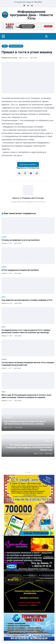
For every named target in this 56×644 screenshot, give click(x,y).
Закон (4, 237)
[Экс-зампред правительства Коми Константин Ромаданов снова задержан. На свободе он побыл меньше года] (28, 445)
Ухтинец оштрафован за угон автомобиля (21, 240)
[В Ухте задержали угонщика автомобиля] (28, 256)
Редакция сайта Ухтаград (9, 58)
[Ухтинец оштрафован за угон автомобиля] (28, 226)
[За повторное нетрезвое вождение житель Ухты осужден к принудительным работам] (28, 348)
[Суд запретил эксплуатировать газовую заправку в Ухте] (28, 286)
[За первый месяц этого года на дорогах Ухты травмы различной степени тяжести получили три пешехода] (28, 316)
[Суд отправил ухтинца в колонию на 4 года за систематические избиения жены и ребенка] (28, 419)
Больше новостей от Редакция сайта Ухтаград (28, 202)
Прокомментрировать (28, 164)
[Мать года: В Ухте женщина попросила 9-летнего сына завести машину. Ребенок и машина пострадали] (28, 380)
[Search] (46, 36)
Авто (5, 46)
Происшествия (16, 46)
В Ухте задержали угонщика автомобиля (20, 270)
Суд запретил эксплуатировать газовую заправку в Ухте (27, 300)
